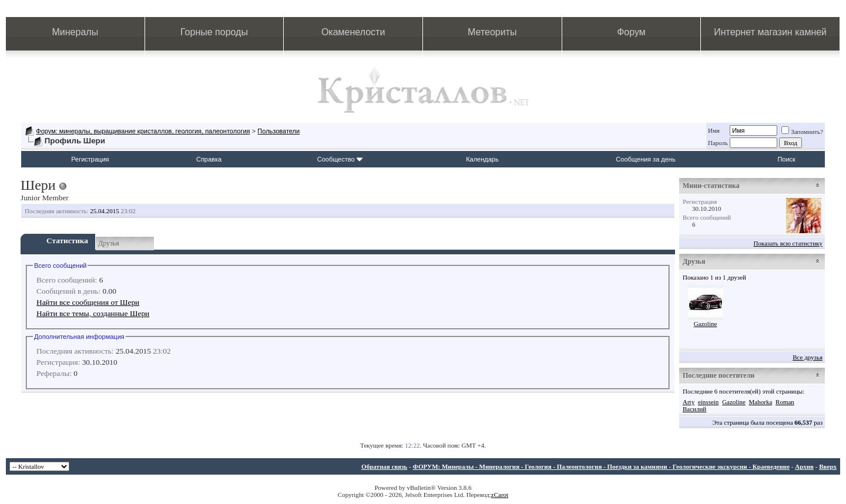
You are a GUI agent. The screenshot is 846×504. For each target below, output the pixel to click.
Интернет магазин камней (770, 32)
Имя (714, 130)
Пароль (718, 143)
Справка (209, 159)
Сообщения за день (645, 159)
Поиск (786, 159)
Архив (804, 466)
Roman (785, 402)
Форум (631, 32)
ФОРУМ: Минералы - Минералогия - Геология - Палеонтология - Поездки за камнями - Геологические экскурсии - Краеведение (601, 466)
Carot (501, 495)
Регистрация (90, 159)
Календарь (482, 159)
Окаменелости (353, 32)
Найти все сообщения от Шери (88, 302)
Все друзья (808, 357)
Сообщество (340, 159)
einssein (708, 402)
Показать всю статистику (788, 243)
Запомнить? (802, 132)
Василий (694, 409)
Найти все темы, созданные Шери (93, 313)
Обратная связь (384, 466)
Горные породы (214, 32)
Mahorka (761, 402)
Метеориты (492, 32)
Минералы (75, 32)
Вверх (828, 466)
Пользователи (278, 131)
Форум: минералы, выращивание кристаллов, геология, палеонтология (143, 131)
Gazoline (706, 324)
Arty (689, 402)
